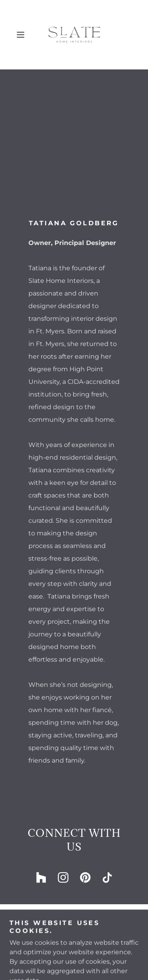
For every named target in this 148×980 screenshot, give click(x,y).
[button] (22, 35)
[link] (74, 35)
